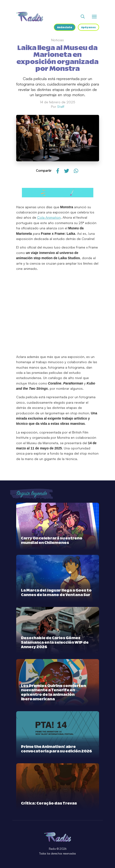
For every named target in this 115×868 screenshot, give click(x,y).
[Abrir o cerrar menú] (94, 17)
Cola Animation (49, 217)
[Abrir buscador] (83, 17)
